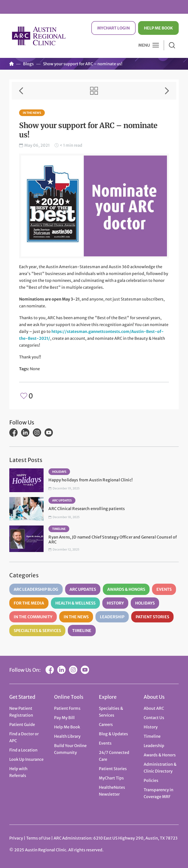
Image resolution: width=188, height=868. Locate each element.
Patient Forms (67, 708)
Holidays (59, 472)
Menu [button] (144, 45)
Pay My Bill (64, 718)
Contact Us (154, 718)
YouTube (49, 433)
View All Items (94, 91)
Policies (151, 780)
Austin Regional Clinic (39, 36)
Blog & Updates (113, 734)
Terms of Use (39, 838)
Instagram (37, 433)
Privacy (16, 838)
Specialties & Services (37, 631)
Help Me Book (158, 28)
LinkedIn (25, 433)
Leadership (112, 617)
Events (164, 589)
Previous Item (21, 91)
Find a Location (23, 750)
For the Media (29, 603)
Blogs (28, 64)
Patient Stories (152, 617)
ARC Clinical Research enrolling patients (87, 509)
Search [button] (172, 45)
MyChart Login (113, 28)
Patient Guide (22, 724)
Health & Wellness (75, 603)
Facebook (13, 433)
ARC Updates (62, 500)
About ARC (154, 708)
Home (12, 64)
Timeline (59, 529)
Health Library (67, 736)
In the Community (33, 617)
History (115, 603)
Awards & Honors (126, 589)
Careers (106, 724)
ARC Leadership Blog (36, 589)
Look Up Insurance (26, 759)
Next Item (167, 91)
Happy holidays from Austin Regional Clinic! (90, 480)
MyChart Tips (111, 778)
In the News (32, 113)
